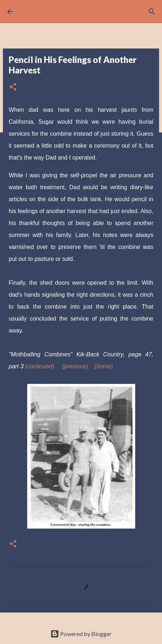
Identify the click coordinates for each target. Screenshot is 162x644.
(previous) (75, 366)
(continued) (40, 366)
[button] (13, 87)
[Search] (152, 12)
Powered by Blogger (81, 634)
